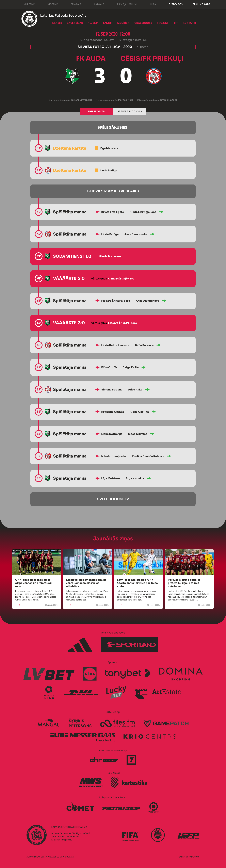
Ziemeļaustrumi (124, 4)
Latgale (96, 4)
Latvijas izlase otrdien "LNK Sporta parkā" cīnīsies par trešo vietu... (137, 583)
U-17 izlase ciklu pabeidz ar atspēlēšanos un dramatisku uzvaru (33, 583)
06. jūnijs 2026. (37, 605)
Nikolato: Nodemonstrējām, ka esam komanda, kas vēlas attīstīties (86, 583)
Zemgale (73, 4)
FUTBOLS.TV (176, 4)
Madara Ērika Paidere (116, 301)
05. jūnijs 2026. (189, 605)
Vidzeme (50, 4)
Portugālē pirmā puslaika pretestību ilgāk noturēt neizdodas (184, 583)
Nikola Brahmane (110, 256)
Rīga (150, 4)
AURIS (197, 857)
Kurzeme (26, 4)
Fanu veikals (201, 4)
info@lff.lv (66, 840)
